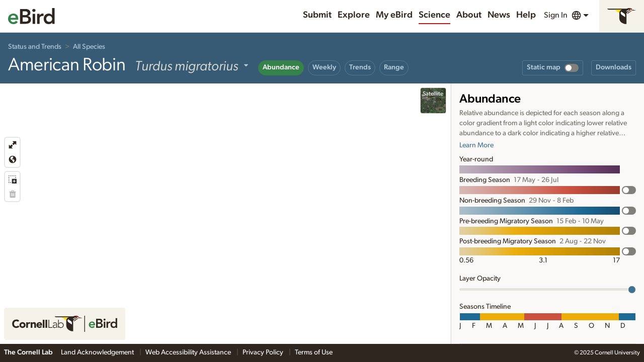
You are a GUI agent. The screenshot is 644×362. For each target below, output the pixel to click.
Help (526, 15)
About (469, 15)
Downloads (614, 67)
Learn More (476, 145)
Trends (360, 67)
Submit (317, 15)
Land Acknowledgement (98, 352)
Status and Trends (35, 47)
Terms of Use (314, 352)
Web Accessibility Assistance (189, 352)
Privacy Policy (264, 352)
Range (394, 67)
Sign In (556, 15)
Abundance (281, 67)
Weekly (324, 67)
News (499, 15)
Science (434, 15)
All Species (89, 47)
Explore (354, 15)
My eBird (394, 15)
